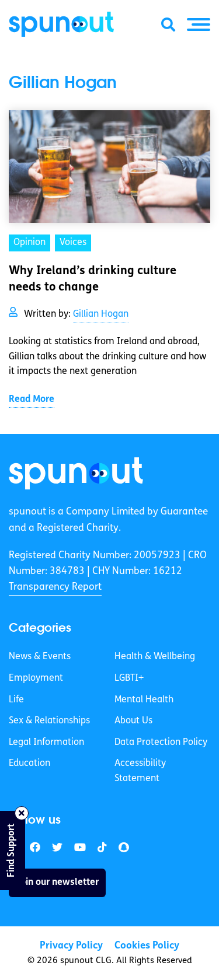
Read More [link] (32, 400)
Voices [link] (73, 243)
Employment (36, 678)
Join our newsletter (57, 883)
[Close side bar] (22, 813)
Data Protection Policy (161, 743)
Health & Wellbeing (155, 657)
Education (29, 764)
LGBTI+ (129, 678)
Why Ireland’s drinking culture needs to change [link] (93, 279)
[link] (76, 473)
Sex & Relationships (49, 721)
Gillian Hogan (101, 314)
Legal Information (46, 743)
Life (16, 700)
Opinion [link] (29, 243)
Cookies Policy (147, 946)
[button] (199, 24)
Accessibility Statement (140, 771)
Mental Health (144, 700)
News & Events (40, 657)
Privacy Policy (71, 946)
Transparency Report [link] (55, 587)
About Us (133, 721)
